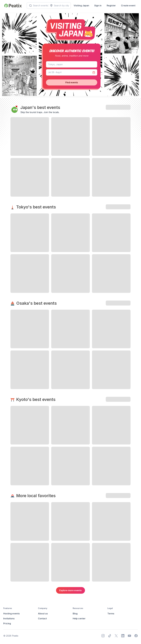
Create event (128, 6)
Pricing (7, 623)
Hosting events (11, 614)
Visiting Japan (81, 6)
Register (111, 6)
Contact (42, 618)
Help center (79, 618)
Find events (72, 82)
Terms (111, 614)
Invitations (9, 618)
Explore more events (70, 590)
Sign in (97, 6)
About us (43, 614)
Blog (75, 614)
